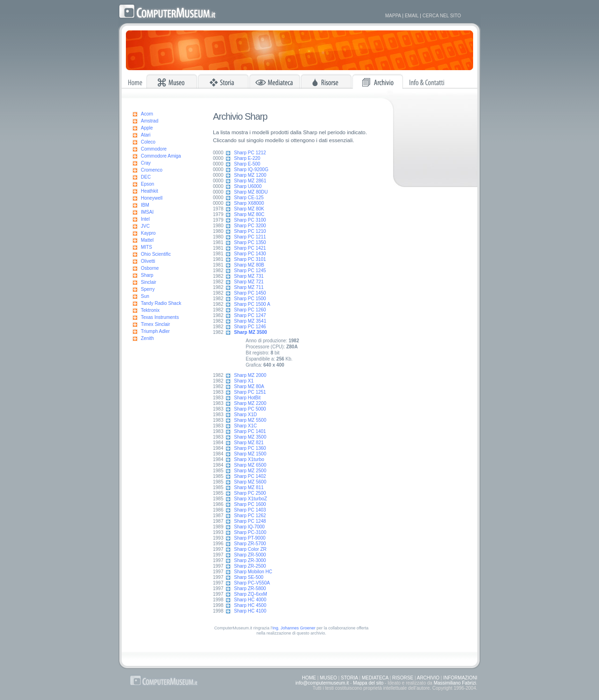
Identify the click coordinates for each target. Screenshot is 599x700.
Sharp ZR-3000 (250, 560)
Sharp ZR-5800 (250, 588)
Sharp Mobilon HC (253, 572)
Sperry (148, 289)
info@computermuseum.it (322, 683)
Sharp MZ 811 (249, 487)
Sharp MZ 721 (249, 282)
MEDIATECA (375, 678)
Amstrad (150, 121)
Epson (147, 184)
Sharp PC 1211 (250, 237)
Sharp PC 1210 (250, 231)
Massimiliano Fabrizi (455, 683)
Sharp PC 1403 (250, 510)
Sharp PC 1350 (250, 242)
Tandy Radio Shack (161, 303)
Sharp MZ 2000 (250, 375)
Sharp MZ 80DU (251, 192)
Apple (147, 128)
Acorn (147, 114)
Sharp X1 (244, 381)
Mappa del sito (368, 683)
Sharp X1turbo (249, 459)
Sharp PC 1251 (250, 392)
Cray (146, 163)
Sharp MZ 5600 (250, 482)
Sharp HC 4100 (250, 611)
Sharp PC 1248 (250, 521)
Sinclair (149, 282)
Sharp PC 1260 (250, 310)
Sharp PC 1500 (250, 299)
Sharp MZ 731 (249, 276)
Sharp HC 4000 (250, 600)
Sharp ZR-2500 (250, 566)
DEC (146, 177)
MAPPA (393, 16)
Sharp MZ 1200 (250, 175)
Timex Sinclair (155, 324)
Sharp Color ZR (250, 549)
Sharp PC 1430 (250, 254)
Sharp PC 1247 (250, 315)
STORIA (349, 678)
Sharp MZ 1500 (250, 454)
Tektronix (150, 310)
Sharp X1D (245, 415)
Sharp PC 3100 (250, 220)
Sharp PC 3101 (250, 259)
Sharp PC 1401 (250, 431)
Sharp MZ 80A (249, 386)
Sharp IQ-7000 (249, 527)
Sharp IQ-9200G (251, 170)
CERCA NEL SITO (442, 16)
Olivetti (148, 261)
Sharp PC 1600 (250, 504)
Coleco (148, 142)
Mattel (147, 240)
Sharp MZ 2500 (250, 471)
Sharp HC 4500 (250, 605)
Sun (145, 296)
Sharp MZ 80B (249, 265)
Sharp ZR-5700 (250, 544)
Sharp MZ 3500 (250, 437)
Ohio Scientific (156, 254)
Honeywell (152, 198)
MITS (146, 247)
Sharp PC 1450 (250, 293)
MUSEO (328, 678)
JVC (145, 226)
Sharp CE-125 (249, 198)
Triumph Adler (155, 331)
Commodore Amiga (161, 156)
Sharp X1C (245, 426)
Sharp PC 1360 (250, 448)
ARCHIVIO (428, 678)
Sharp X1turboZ (251, 499)
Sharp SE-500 (249, 577)
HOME (309, 678)
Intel (145, 219)
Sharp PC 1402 (250, 476)
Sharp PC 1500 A (252, 304)
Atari (146, 135)
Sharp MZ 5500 (250, 420)
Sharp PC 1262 (250, 516)
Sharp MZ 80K (249, 209)
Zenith (147, 338)
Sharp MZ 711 (249, 287)
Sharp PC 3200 (250, 226)
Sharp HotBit (247, 398)
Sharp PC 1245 (250, 271)
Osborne (150, 268)
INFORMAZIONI (460, 678)
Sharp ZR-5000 (250, 555)
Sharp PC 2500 (250, 493)
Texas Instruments (160, 317)
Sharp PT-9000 (250, 538)
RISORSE (403, 678)
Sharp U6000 (248, 186)
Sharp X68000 (249, 203)
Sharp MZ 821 (249, 443)
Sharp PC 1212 (250, 153)
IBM (145, 205)
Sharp (147, 275)
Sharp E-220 (247, 158)
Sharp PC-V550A (252, 583)
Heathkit (150, 191)
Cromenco (152, 170)
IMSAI (147, 212)
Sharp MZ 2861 (250, 181)
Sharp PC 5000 (250, 409)
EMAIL (412, 16)
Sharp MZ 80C (249, 214)
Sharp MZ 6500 (250, 465)
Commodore (154, 149)
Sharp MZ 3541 (250, 321)
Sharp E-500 (247, 164)
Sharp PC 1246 (250, 327)
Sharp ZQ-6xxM (251, 594)
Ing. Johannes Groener (294, 628)
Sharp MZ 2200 (250, 403)
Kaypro (148, 233)
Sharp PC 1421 (250, 248)
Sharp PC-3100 (250, 532)
